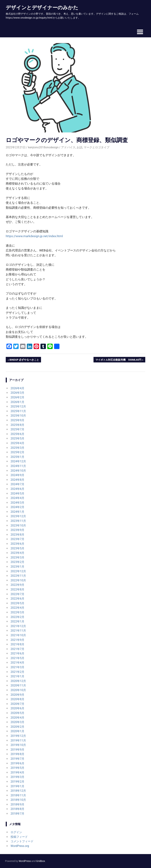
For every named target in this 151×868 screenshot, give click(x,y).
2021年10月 (18, 635)
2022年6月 (17, 599)
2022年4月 (17, 608)
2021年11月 (18, 631)
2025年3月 (17, 448)
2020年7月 (17, 704)
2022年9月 (17, 585)
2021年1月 (17, 676)
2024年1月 (17, 512)
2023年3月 (17, 557)
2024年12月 (18, 461)
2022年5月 (17, 603)
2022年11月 (18, 576)
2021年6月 (17, 653)
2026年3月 (17, 393)
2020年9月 (17, 695)
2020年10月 (18, 690)
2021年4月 (17, 663)
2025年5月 (17, 438)
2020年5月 (17, 713)
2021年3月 (17, 667)
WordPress (25, 861)
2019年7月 (17, 759)
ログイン (16, 832)
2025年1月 (17, 457)
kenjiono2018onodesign (43, 147)
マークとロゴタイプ (97, 147)
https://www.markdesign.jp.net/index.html (34, 236)
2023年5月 (17, 548)
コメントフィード (22, 841)
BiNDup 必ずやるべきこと (24, 360)
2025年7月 (17, 429)
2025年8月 (17, 425)
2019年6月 (17, 763)
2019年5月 (17, 768)
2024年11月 (18, 466)
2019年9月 (17, 750)
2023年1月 (17, 567)
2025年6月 (17, 434)
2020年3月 (17, 722)
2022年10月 (18, 580)
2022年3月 (17, 612)
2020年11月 (18, 685)
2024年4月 (17, 498)
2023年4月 (17, 553)
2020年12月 (18, 681)
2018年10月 (18, 800)
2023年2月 (17, 562)
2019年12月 (18, 736)
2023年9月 (17, 530)
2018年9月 (17, 804)
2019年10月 (18, 745)
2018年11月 (18, 795)
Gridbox (41, 861)
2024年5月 (17, 494)
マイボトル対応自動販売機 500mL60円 (118, 360)
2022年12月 (18, 571)
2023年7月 (17, 539)
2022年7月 (17, 594)
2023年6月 (17, 544)
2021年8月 (17, 644)
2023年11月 (18, 521)
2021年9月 (17, 640)
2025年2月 (17, 452)
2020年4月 (17, 718)
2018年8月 (17, 809)
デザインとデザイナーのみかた (42, 7)
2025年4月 (17, 443)
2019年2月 (17, 782)
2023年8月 (17, 535)
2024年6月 (17, 489)
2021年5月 (17, 658)
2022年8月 (17, 589)
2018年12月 (18, 791)
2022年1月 (17, 621)
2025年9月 (17, 420)
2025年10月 (18, 416)
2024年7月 (17, 484)
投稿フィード (19, 837)
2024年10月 (18, 471)
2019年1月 (17, 786)
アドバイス (68, 147)
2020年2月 (17, 727)
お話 (80, 147)
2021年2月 (17, 672)
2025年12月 (18, 406)
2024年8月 (17, 480)
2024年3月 (17, 503)
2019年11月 (18, 740)
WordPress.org (20, 846)
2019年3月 (17, 777)
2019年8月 (17, 754)
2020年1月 (17, 731)
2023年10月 (18, 526)
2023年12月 (18, 516)
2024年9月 (17, 475)
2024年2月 (17, 507)
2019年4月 (17, 772)
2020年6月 (17, 708)
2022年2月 (17, 617)
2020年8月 (17, 699)
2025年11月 (18, 411)
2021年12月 (18, 626)
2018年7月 (17, 814)
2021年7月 (17, 649)
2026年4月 (17, 388)
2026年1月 (17, 402)
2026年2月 (17, 397)
